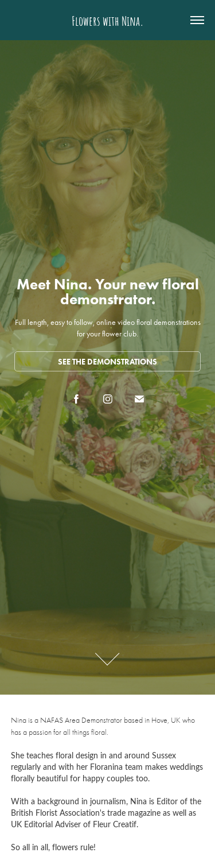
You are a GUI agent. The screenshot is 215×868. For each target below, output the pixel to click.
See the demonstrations (107, 362)
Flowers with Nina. (108, 20)
